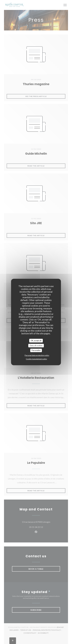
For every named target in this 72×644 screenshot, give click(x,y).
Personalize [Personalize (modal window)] (36, 350)
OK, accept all (36, 341)
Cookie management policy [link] (36, 359)
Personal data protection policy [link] (37, 355)
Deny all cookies (36, 345)
